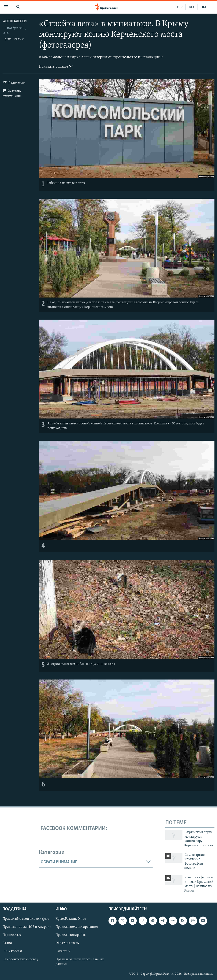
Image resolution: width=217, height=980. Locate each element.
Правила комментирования (77, 927)
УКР (180, 7)
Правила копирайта (71, 935)
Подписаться (12, 935)
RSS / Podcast (12, 951)
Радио (7, 943)
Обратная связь (67, 943)
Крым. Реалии (13, 39)
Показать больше (56, 66)
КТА (192, 7)
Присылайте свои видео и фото (26, 919)
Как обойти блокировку (20, 959)
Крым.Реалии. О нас (71, 919)
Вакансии (63, 951)
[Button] (14, 84)
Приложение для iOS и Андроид (27, 927)
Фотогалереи (15, 21)
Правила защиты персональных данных (80, 962)
